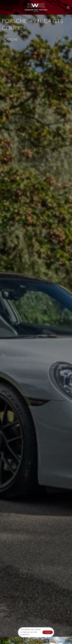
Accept (48, 632)
